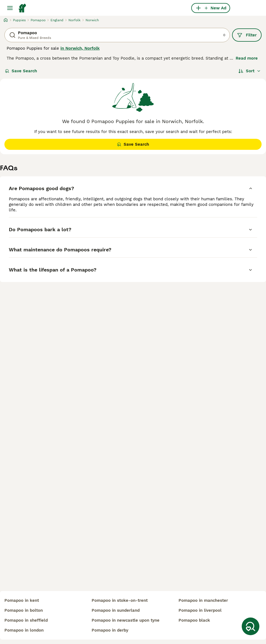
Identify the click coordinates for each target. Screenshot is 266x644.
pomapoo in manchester (203, 600)
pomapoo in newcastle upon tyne (126, 620)
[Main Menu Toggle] (10, 8)
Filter (247, 35)
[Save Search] (251, 626)
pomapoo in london (24, 630)
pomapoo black (194, 620)
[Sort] (250, 71)
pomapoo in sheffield (26, 620)
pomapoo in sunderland (116, 610)
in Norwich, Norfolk (80, 48)
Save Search (21, 71)
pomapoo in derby (110, 630)
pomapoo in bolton (24, 610)
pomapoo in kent (22, 600)
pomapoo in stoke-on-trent (120, 600)
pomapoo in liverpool (200, 610)
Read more (247, 58)
